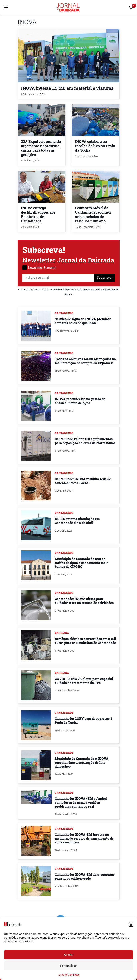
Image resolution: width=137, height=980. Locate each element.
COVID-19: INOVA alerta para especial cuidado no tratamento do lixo (84, 681)
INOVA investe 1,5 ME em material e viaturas (67, 88)
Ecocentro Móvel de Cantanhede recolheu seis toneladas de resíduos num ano (93, 214)
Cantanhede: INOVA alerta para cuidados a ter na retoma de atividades (84, 601)
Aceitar (69, 955)
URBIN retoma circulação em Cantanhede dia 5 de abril (77, 521)
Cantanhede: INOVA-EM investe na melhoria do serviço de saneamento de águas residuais (84, 838)
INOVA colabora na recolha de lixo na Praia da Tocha (95, 146)
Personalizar (68, 966)
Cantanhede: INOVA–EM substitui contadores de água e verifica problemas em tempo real (81, 802)
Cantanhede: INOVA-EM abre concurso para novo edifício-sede (85, 876)
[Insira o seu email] (58, 278)
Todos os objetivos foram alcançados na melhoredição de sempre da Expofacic (85, 361)
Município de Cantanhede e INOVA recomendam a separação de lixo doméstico (82, 762)
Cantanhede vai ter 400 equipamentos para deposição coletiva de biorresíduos (85, 441)
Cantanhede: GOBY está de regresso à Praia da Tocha (83, 720)
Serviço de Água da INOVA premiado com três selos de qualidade (83, 321)
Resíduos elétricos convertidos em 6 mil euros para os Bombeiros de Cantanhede (85, 641)
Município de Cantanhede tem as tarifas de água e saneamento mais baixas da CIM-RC (81, 563)
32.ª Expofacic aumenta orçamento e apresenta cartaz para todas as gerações (41, 148)
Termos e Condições (68, 975)
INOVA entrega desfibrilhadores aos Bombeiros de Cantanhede (38, 214)
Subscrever (105, 277)
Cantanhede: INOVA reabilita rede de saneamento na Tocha (83, 481)
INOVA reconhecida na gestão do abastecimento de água (80, 401)
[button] (131, 924)
